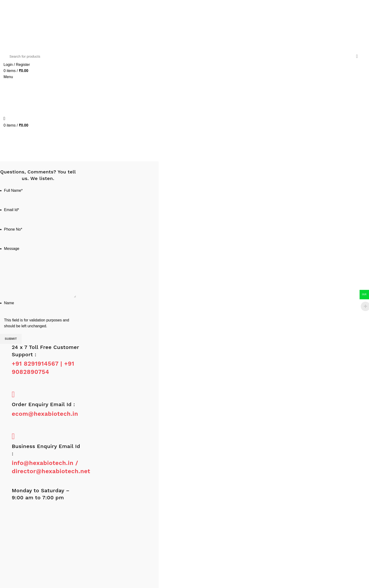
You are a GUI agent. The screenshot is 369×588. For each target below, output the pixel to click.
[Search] (184, 56)
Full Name (13, 190)
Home (173, 156)
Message (12, 249)
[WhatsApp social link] (24, 6)
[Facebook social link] (8, 6)
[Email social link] (16, 6)
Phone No (13, 229)
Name (9, 303)
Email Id (12, 210)
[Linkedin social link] (20, 6)
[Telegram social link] (28, 6)
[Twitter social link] (12, 6)
